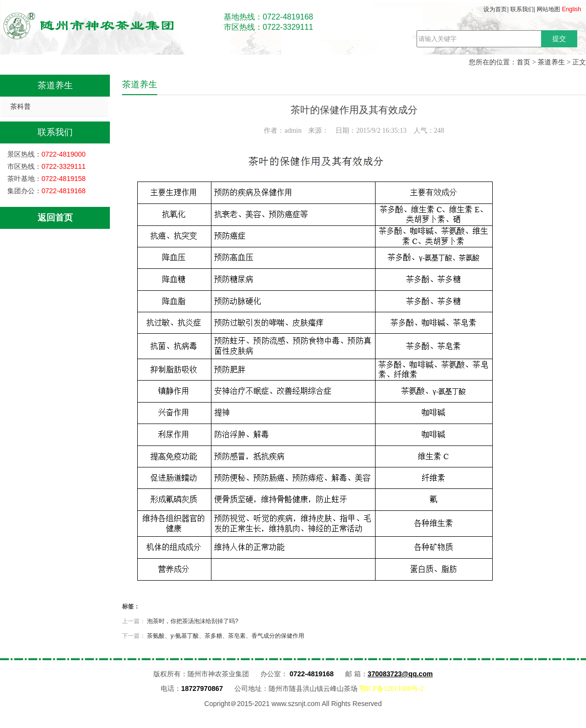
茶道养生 (551, 62)
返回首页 (55, 218)
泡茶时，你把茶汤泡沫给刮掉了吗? (193, 621)
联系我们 (522, 9)
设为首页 (495, 9)
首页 (523, 62)
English (572, 9)
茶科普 (21, 106)
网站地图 (548, 9)
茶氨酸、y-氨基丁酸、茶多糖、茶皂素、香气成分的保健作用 (226, 636)
